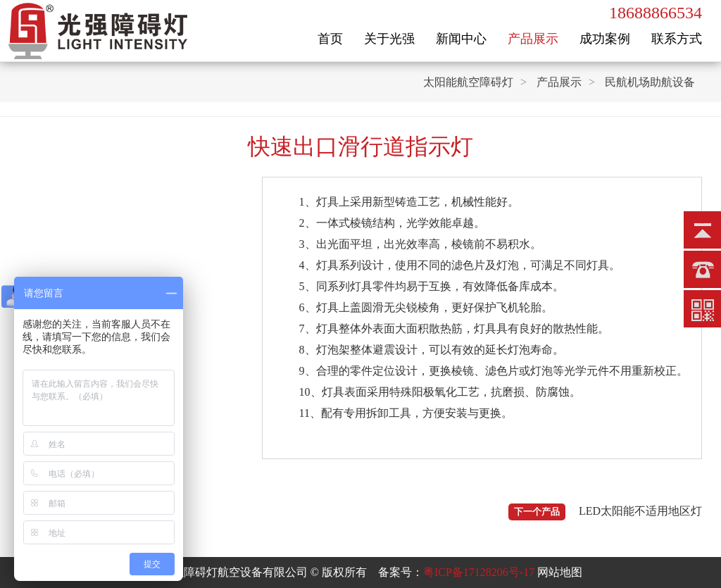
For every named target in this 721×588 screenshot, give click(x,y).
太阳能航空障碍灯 (468, 82)
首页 (330, 39)
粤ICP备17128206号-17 (479, 572)
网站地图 (560, 572)
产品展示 (533, 39)
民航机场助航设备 (650, 82)
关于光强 (389, 39)
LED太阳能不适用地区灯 (640, 511)
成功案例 (605, 39)
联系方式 (677, 39)
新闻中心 (461, 39)
